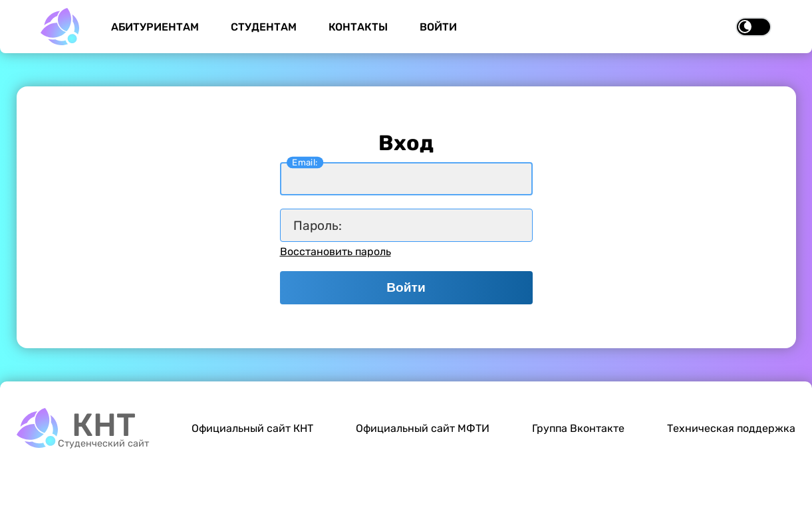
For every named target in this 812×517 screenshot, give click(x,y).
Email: (305, 162)
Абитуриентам (155, 27)
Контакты (358, 27)
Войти (438, 27)
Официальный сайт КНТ (252, 428)
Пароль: (318, 226)
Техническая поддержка (731, 428)
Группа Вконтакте (578, 428)
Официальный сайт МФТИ (423, 428)
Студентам (264, 27)
